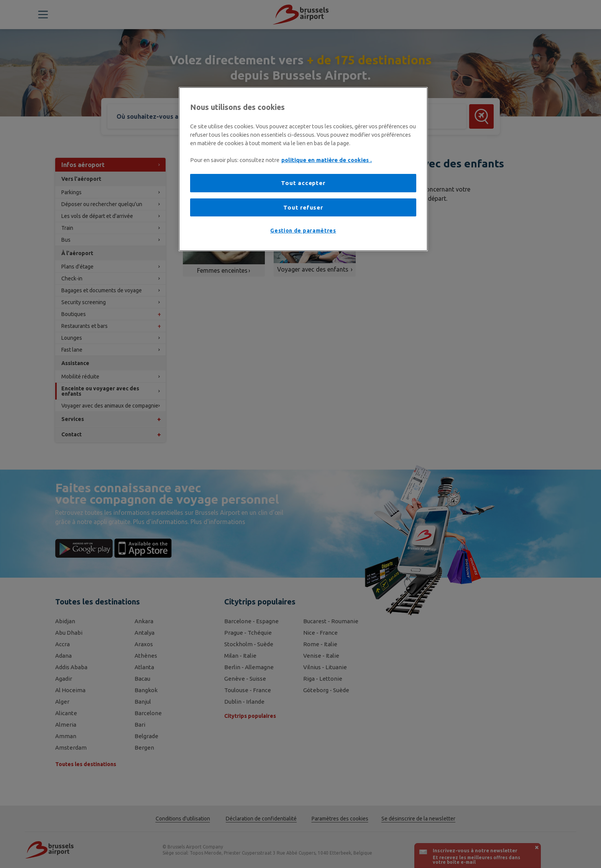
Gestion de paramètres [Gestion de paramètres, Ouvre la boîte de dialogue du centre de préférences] (303, 231)
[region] (303, 169)
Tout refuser (303, 207)
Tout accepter (303, 183)
